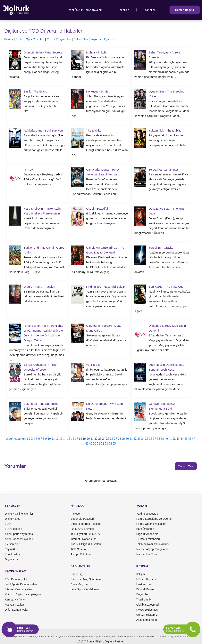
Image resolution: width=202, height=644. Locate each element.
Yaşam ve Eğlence (103, 39)
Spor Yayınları (35, 39)
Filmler (9, 39)
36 (151, 439)
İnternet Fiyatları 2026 (84, 539)
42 (174, 439)
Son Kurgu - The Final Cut (166, 287)
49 (91, 443)
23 (100, 439)
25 (108, 439)
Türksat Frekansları (148, 539)
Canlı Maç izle (79, 584)
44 (182, 439)
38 (158, 439)
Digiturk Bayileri (146, 589)
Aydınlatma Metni (147, 620)
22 (96, 439)
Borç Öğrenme (145, 529)
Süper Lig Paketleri (82, 519)
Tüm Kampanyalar (16, 579)
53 (106, 443)
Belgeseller (81, 39)
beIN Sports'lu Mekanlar (85, 589)
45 (186, 439)
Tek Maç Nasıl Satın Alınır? (153, 544)
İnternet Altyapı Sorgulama (152, 549)
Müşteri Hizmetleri (147, 579)
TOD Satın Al (78, 549)
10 (49, 439)
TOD (8, 524)
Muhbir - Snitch (96, 52)
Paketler (123, 10)
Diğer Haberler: (16, 439)
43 (178, 439)
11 (53, 439)
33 (139, 439)
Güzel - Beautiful (97, 209)
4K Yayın (29, 169)
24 (104, 439)
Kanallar (150, 10)
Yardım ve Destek (147, 514)
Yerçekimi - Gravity (161, 248)
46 (190, 439)
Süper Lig (76, 574)
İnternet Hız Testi (147, 554)
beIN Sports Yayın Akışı (19, 534)
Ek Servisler (12, 544)
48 (87, 443)
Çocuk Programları (59, 39)
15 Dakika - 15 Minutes (164, 169)
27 (115, 439)
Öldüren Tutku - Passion (39, 287)
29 (123, 439)
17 (76, 439)
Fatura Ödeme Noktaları (151, 524)
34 (143, 439)
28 (119, 439)
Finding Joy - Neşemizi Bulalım (106, 287)
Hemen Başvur (185, 10)
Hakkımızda (144, 584)
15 (69, 439)
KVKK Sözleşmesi (147, 610)
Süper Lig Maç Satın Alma (86, 579)
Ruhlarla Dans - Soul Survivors (44, 130)
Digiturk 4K (12, 559)
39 (162, 439)
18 (80, 439)
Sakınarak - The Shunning (41, 404)
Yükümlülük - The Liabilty (165, 130)
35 (147, 439)
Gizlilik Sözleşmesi (148, 605)
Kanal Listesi (13, 554)
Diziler (20, 39)
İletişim (141, 574)
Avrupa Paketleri (80, 554)
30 (127, 439)
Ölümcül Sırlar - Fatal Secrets (43, 52)
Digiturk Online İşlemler (19, 514)
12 (57, 439)
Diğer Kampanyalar (17, 610)
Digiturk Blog (13, 519)
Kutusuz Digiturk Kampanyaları (24, 594)
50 (95, 443)
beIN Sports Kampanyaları (21, 584)
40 (166, 439)
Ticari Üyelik (144, 600)
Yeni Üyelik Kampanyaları (85, 10)
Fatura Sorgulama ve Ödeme (154, 519)
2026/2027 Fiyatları (82, 529)
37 (155, 439)
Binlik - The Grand (35, 91)
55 (114, 443)
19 (84, 439)
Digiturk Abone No (147, 534)
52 (103, 443)
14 (65, 439)
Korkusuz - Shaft (97, 91)
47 (194, 439)
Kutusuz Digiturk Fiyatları (86, 544)
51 (99, 443)
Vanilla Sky (93, 365)
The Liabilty (94, 130)
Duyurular (142, 594)
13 (61, 439)
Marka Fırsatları (14, 605)
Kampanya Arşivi (15, 600)
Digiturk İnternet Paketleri (86, 524)
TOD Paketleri (13, 529)
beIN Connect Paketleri (19, 539)
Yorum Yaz (186, 466)
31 (131, 439)
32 (135, 439)
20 (88, 439)
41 (170, 439)
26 (112, 439)
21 (92, 439)
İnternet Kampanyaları (18, 589)
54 (110, 443)
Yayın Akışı (12, 549)
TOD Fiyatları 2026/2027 (85, 534)
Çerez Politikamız (147, 615)
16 (72, 439)
